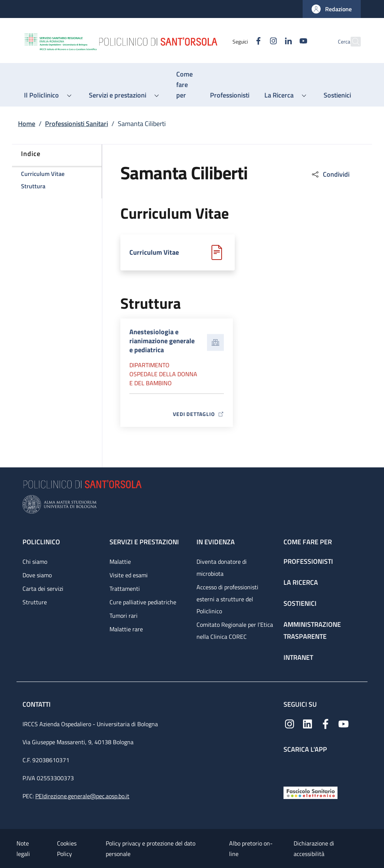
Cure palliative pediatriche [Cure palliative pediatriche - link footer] (143, 602)
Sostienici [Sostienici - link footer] (300, 603)
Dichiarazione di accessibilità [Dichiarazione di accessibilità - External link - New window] (314, 848)
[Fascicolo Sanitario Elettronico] (310, 792)
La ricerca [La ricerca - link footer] (301, 582)
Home (27, 124)
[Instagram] (257, 41)
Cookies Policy (67, 848)
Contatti (37, 704)
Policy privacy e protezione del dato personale (151, 848)
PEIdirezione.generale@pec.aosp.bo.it (82, 796)
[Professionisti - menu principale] (230, 95)
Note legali (23, 848)
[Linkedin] (272, 41)
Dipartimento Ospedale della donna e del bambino (163, 374)
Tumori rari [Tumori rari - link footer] (124, 616)
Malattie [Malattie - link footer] (120, 562)
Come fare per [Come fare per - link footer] (308, 542)
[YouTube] (287, 41)
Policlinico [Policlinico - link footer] (41, 542)
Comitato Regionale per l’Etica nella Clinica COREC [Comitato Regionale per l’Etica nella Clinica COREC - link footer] (235, 631)
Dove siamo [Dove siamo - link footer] (37, 575)
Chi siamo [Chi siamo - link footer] (35, 562)
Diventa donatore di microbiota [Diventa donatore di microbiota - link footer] (222, 568)
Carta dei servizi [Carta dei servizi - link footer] (43, 589)
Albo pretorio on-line (251, 848)
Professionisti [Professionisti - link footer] (308, 561)
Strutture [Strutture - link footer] (35, 602)
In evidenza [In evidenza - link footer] (216, 542)
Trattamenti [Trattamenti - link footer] (125, 589)
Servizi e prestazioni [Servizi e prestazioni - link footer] (144, 542)
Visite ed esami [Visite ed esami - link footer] (129, 575)
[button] (332, 9)
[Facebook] (242, 41)
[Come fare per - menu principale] (186, 85)
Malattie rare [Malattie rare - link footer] (126, 629)
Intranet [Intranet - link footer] (298, 657)
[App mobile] (289, 768)
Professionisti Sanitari (76, 124)
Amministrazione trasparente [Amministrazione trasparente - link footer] (312, 630)
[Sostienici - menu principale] (337, 95)
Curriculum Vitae (154, 252)
